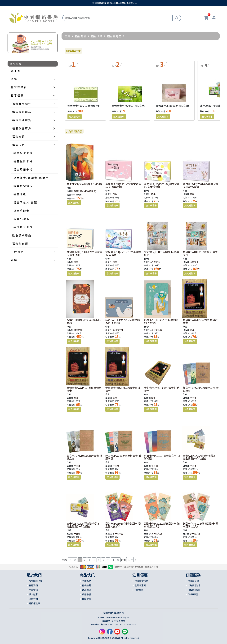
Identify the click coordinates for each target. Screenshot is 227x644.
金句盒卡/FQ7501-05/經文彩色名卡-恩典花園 (123, 185)
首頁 (67, 36)
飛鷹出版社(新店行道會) (85, 191)
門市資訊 (33, 590)
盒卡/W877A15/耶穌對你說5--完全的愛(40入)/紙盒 (200, 457)
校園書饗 (87, 594)
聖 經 (14, 79)
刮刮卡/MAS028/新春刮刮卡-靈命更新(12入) (201, 525)
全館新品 (87, 581)
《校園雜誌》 (194, 590)
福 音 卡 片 (18, 145)
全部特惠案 (140, 585)
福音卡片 (97, 36)
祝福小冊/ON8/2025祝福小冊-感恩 (84, 321)
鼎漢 (192, 330)
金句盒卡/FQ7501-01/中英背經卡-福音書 (123, 253)
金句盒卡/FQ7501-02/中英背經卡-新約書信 (84, 253)
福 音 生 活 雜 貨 (22, 120)
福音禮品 (81, 36)
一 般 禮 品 (17, 252)
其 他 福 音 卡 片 (23, 227)
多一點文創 (118, 534)
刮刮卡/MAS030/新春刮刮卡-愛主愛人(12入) (123, 525)
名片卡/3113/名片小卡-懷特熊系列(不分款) (123, 321)
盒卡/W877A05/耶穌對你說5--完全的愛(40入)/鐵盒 (84, 525)
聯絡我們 (33, 585)
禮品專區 (87, 590)
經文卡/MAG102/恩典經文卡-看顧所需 (123, 457)
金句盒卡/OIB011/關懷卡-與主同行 (200, 253)
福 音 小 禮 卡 (21, 219)
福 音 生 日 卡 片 (23, 161)
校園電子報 (193, 581)
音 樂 (14, 260)
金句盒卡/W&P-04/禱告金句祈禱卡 (200, 321)
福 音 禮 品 (17, 95)
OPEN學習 (193, 594)
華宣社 (193, 398)
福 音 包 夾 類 (20, 243)
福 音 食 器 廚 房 (22, 128)
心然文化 (156, 262)
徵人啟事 (33, 594)
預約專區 (139, 590)
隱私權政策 (34, 603)
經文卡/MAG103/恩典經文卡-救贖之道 (85, 457)
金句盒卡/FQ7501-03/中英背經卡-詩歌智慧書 (201, 185)
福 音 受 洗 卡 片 (23, 153)
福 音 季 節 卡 (21, 211)
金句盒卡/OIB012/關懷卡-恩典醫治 (162, 253)
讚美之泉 (78, 330)
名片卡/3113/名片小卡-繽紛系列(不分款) (161, 321)
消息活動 (33, 599)
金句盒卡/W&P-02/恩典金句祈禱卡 (123, 389)
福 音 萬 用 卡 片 (23, 169)
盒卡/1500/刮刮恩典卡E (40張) (84, 184)
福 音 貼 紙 (20, 194)
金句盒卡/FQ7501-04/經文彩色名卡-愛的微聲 (162, 185)
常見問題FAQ (35, 581)
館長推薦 (87, 585)
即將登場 (87, 599)
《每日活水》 (194, 585)
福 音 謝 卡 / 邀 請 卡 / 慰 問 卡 (31, 178)
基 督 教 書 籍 (19, 87)
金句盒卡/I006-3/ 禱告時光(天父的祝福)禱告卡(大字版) (99, 106)
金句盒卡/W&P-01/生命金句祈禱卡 (161, 389)
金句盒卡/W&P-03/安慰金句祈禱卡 (84, 389)
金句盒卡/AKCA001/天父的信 (128, 106)
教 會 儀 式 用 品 (22, 235)
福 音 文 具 (18, 136)
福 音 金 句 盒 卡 (23, 186)
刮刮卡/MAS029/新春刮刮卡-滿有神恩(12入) (162, 525)
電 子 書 (15, 71)
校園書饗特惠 (141, 581)
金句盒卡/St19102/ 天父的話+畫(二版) (178, 106)
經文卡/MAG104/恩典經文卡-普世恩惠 (201, 389)
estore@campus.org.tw (118, 617)
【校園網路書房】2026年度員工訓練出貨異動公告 (114, 3)
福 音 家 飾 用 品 (22, 112)
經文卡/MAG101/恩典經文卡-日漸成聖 (162, 457)
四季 (115, 194)
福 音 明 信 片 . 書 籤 (25, 202)
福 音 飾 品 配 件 (22, 104)
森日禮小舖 (118, 330)
